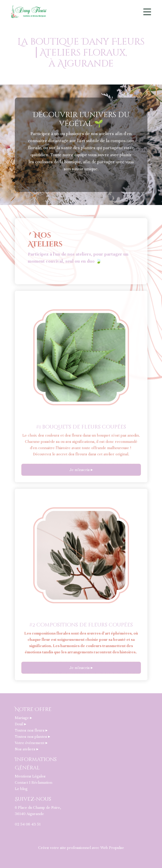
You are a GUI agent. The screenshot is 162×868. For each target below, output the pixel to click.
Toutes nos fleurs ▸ (31, 730)
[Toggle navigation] (147, 12)
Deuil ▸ (21, 724)
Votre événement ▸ (31, 743)
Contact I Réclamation (34, 782)
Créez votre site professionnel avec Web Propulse (81, 848)
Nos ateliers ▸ (27, 749)
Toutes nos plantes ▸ (33, 737)
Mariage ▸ (23, 718)
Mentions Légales (30, 776)
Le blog (21, 789)
